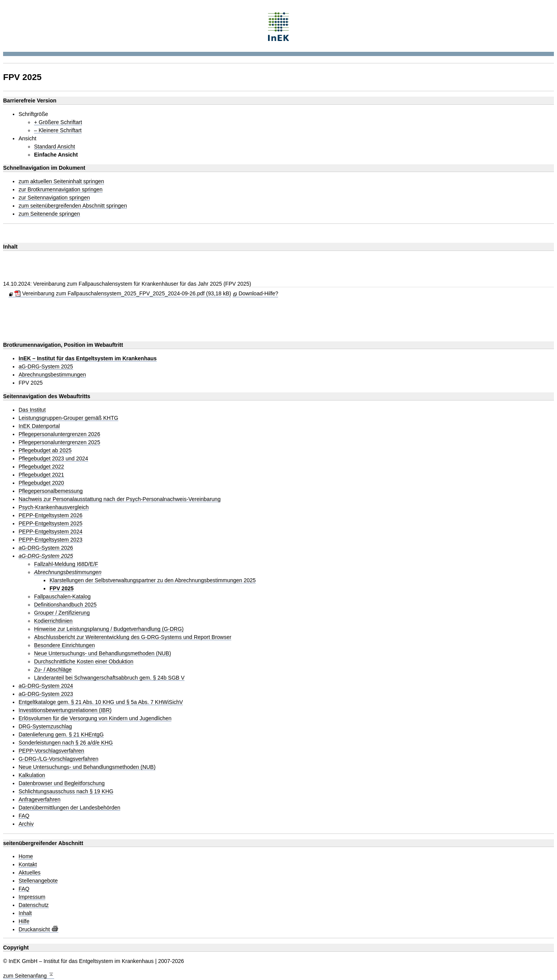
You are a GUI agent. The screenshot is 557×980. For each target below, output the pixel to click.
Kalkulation (32, 775)
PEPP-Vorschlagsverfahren (51, 751)
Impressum (32, 897)
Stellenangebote (38, 881)
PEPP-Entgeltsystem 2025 (50, 524)
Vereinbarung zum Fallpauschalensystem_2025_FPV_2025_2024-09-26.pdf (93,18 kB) (123, 293)
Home (26, 856)
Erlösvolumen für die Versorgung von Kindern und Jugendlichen (95, 718)
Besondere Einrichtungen (64, 645)
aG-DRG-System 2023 (46, 694)
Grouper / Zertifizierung (62, 613)
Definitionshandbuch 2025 (65, 605)
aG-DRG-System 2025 (46, 367)
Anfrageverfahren (39, 800)
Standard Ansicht (55, 147)
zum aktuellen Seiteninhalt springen (61, 182)
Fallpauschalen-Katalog (62, 597)
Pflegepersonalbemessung (51, 491)
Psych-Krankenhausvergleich (54, 507)
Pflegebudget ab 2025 (45, 451)
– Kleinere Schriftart (58, 130)
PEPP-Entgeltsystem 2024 (50, 532)
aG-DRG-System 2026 (46, 548)
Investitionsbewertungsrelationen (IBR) (65, 710)
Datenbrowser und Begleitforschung (62, 783)
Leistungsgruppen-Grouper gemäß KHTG (68, 418)
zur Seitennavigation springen (54, 198)
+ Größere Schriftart (58, 122)
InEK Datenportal (39, 426)
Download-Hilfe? (259, 293)
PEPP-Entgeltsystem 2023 (50, 540)
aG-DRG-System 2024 (46, 686)
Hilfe (24, 921)
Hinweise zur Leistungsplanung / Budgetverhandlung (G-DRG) (109, 629)
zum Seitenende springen (49, 214)
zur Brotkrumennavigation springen (61, 190)
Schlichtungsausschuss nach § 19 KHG (66, 792)
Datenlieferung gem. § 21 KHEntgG (61, 735)
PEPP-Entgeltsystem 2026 (50, 516)
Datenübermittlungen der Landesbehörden (69, 808)
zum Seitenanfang (29, 975)
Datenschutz (34, 905)
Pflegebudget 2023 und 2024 (53, 459)
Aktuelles (30, 873)
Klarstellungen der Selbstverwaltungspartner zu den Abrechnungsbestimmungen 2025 (153, 580)
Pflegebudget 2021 (41, 475)
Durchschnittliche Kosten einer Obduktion (84, 662)
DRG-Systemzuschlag (45, 727)
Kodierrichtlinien (53, 621)
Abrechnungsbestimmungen (52, 375)
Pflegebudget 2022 (41, 467)
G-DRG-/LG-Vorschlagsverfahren (58, 759)
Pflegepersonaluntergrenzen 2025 (59, 442)
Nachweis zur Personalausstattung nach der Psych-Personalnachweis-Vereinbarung (120, 499)
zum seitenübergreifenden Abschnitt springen (73, 206)
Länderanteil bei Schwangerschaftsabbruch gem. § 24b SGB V (109, 678)
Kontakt (28, 865)
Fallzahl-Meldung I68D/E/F (66, 564)
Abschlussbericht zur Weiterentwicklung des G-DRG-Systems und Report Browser (133, 637)
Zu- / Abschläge (53, 670)
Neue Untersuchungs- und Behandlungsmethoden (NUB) (103, 654)
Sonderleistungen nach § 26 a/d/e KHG (66, 743)
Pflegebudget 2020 (41, 483)
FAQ (24, 816)
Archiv (26, 824)
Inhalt (25, 913)
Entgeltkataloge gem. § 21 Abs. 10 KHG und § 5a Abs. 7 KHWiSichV (101, 702)
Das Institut (32, 410)
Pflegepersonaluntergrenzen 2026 (59, 434)
